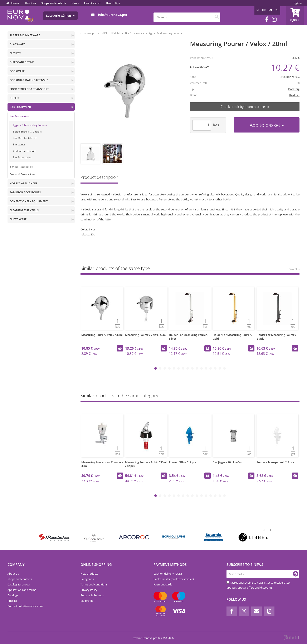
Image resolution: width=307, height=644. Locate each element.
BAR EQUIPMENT (20, 107)
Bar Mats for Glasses (25, 138)
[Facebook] (267, 19)
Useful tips (113, 3)
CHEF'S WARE (18, 219)
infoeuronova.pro (113, 15)
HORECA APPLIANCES (23, 183)
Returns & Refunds (92, 595)
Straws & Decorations (22, 174)
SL (258, 10)
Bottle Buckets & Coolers (27, 132)
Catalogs (13, 595)
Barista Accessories (21, 167)
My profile (87, 601)
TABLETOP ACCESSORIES (25, 192)
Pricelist (12, 601)
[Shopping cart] (295, 16)
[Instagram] (274, 19)
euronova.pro (88, 33)
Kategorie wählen (60, 16)
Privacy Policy (89, 590)
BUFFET (14, 98)
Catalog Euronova (19, 584)
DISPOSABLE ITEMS (22, 62)
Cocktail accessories (25, 151)
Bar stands (19, 144)
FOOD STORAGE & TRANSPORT (29, 89)
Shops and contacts (54, 3)
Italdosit (294, 95)
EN (270, 10)
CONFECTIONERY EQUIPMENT (29, 201)
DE (277, 10)
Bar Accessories (19, 116)
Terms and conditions (94, 584)
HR (264, 10)
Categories (87, 579)
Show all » (293, 269)
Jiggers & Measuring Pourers (30, 125)
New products (89, 574)
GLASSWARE (17, 44)
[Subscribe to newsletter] (296, 574)
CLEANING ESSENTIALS (24, 210)
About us (30, 3)
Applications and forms (22, 590)
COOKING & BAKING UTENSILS (29, 80)
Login (297, 3)
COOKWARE (17, 71)
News (75, 3)
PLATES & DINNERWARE (25, 35)
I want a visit (92, 3)
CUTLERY (15, 53)
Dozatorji (294, 89)
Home (15, 3)
